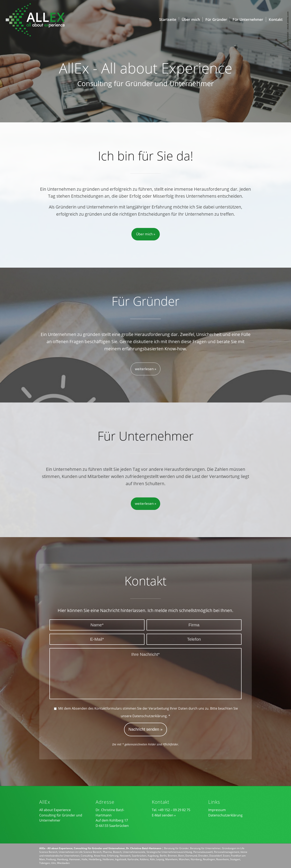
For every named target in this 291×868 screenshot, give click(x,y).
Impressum (217, 810)
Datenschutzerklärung (150, 716)
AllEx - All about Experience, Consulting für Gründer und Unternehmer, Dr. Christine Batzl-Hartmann (100, 848)
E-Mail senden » (164, 815)
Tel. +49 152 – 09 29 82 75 (171, 810)
